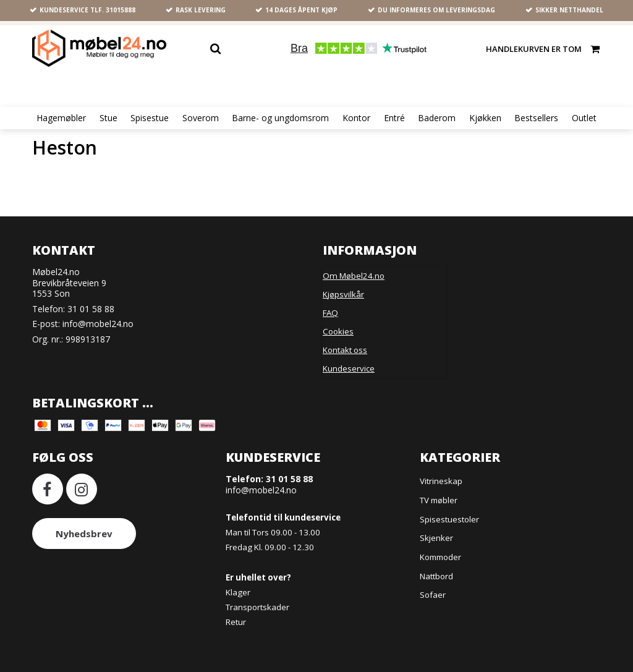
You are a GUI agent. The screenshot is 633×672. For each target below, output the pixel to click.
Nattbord (436, 576)
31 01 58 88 (91, 309)
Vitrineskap (441, 481)
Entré (394, 118)
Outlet (584, 118)
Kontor (356, 118)
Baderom (437, 118)
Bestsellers (536, 118)
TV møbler (439, 500)
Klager (238, 592)
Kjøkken (485, 118)
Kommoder (440, 557)
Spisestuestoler (449, 519)
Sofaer (433, 595)
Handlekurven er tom (543, 49)
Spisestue (150, 118)
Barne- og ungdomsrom (280, 118)
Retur (236, 622)
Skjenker (436, 538)
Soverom (201, 118)
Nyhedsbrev (84, 534)
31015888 (121, 10)
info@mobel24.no (98, 324)
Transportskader (257, 607)
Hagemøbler (61, 118)
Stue (108, 118)
